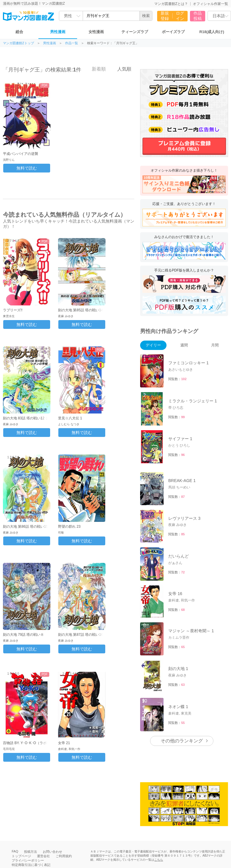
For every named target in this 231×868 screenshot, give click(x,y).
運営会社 (43, 856)
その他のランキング (182, 741)
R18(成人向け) (212, 32)
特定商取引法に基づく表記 (31, 865)
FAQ (15, 851)
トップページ (21, 856)
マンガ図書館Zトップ (18, 43)
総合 (19, 32)
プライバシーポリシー (28, 860)
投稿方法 (30, 852)
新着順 (96, 69)
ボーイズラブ (173, 32)
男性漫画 (58, 32)
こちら (159, 860)
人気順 (121, 69)
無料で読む (27, 168)
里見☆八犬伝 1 (70, 418)
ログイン (180, 16)
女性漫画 (96, 32)
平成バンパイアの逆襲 (21, 154)
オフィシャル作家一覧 (210, 4)
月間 (215, 345)
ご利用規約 (64, 856)
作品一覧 (72, 43)
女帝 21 (64, 743)
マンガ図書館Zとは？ (171, 4)
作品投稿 (198, 16)
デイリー (153, 345)
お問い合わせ (52, 852)
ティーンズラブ (135, 32)
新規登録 (165, 16)
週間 (184, 345)
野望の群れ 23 (69, 527)
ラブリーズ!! (13, 310)
